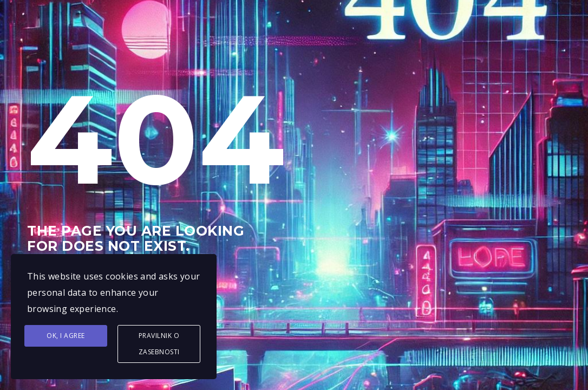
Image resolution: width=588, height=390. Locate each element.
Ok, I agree (66, 336)
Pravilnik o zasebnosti (159, 344)
